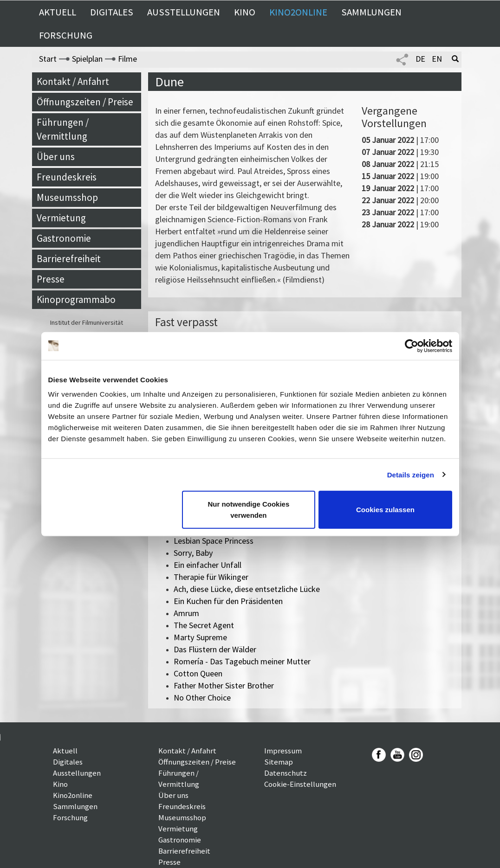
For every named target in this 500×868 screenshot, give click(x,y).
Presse (51, 279)
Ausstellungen (184, 12)
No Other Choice (202, 698)
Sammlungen (371, 12)
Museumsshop (67, 197)
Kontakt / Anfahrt (73, 81)
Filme (127, 59)
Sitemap (279, 762)
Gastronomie (64, 238)
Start (48, 59)
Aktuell (58, 12)
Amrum (186, 613)
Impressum (283, 751)
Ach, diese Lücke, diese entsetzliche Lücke (247, 589)
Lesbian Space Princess (214, 541)
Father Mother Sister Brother (224, 685)
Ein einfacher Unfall (208, 565)
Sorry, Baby (193, 553)
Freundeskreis (67, 177)
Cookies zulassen (385, 510)
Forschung (66, 35)
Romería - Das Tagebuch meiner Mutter (242, 661)
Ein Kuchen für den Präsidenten (228, 601)
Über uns (56, 157)
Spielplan (87, 59)
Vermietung (61, 218)
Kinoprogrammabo (76, 299)
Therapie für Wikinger (211, 577)
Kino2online (298, 12)
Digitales (112, 12)
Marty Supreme (200, 637)
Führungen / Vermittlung (63, 129)
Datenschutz (286, 773)
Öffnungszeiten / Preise (85, 102)
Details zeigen (411, 474)
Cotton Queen (198, 673)
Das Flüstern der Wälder (215, 649)
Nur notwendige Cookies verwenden (248, 510)
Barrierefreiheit (69, 259)
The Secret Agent (204, 625)
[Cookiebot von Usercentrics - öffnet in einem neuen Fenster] (412, 346)
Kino (245, 12)
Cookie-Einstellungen (300, 784)
